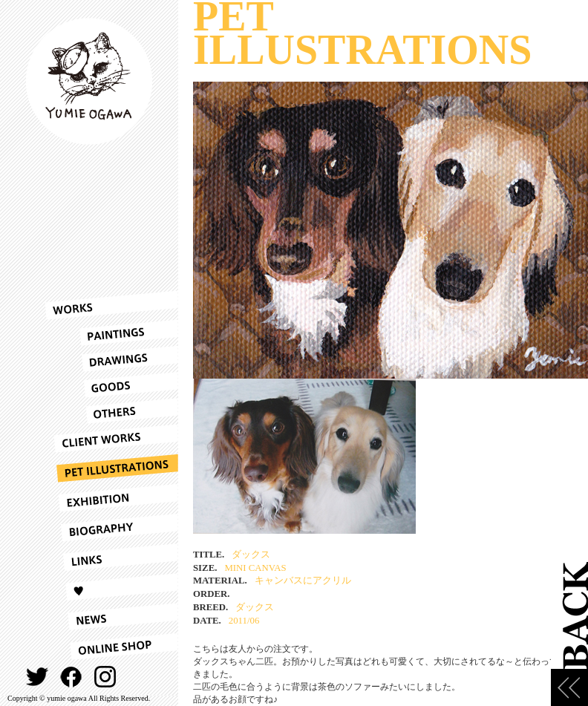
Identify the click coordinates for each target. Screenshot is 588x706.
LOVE (111, 587)
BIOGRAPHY (111, 528)
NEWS (111, 617)
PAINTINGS (111, 333)
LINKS (111, 558)
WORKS (111, 305)
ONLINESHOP (111, 647)
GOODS (111, 385)
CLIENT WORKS (111, 439)
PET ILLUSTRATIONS (111, 468)
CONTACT (140, 677)
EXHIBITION (111, 498)
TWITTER (37, 677)
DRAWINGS (111, 359)
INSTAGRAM (106, 677)
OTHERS (111, 411)
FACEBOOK (72, 677)
